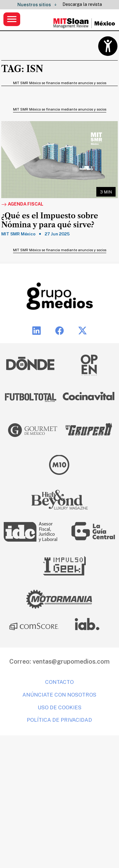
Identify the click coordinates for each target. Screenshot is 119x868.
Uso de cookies (59, 707)
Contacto (59, 682)
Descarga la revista (82, 4)
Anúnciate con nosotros (59, 695)
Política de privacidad (59, 720)
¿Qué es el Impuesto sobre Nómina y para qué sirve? (50, 220)
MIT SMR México (18, 234)
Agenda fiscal (22, 204)
